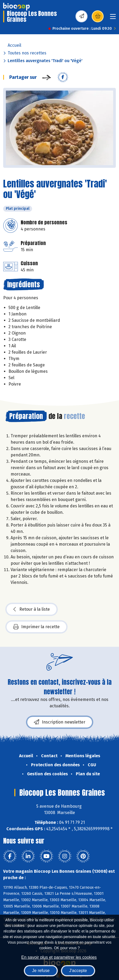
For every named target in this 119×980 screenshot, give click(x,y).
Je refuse (41, 971)
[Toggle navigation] (113, 18)
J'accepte (78, 971)
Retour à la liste (32, 609)
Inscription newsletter (60, 722)
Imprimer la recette (36, 627)
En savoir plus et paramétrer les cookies (59, 957)
